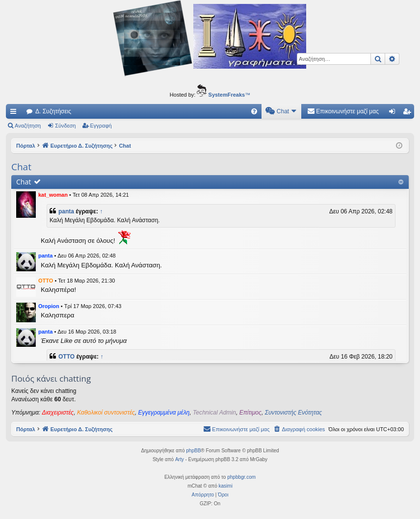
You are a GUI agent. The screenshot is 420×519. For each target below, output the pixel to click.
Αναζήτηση (28, 126)
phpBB (193, 451)
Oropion (49, 306)
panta (66, 211)
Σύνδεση (65, 126)
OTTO (46, 281)
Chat (24, 182)
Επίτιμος (250, 413)
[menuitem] (254, 111)
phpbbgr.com (241, 477)
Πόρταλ (26, 146)
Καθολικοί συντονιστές (106, 413)
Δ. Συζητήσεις (53, 111)
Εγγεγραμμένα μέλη (164, 413)
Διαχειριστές (58, 413)
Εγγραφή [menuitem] (409, 113)
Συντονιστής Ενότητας (293, 413)
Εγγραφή (101, 126)
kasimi (226, 486)
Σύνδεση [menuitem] (394, 113)
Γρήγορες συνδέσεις (15, 113)
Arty (180, 459)
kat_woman (53, 195)
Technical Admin (214, 413)
